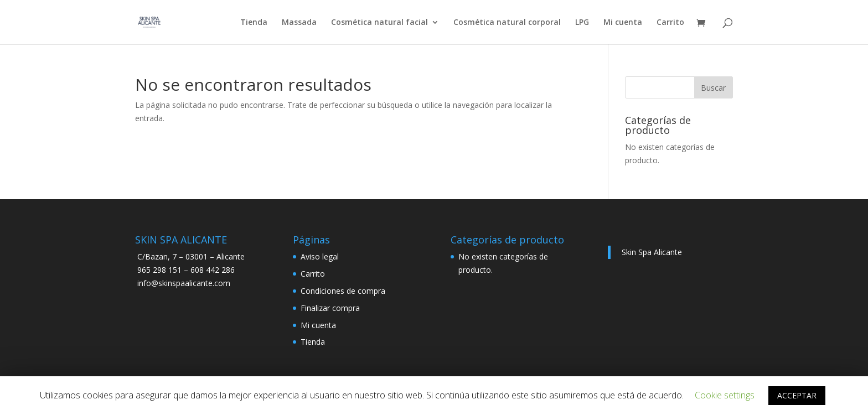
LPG (582, 23)
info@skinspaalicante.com (184, 283)
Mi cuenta (623, 23)
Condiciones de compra (343, 291)
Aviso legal (320, 256)
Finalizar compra (330, 308)
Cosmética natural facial (379, 23)
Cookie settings (725, 395)
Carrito (670, 23)
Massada (299, 23)
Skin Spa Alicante (652, 252)
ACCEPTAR (797, 395)
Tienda (254, 23)
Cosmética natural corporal (507, 23)
